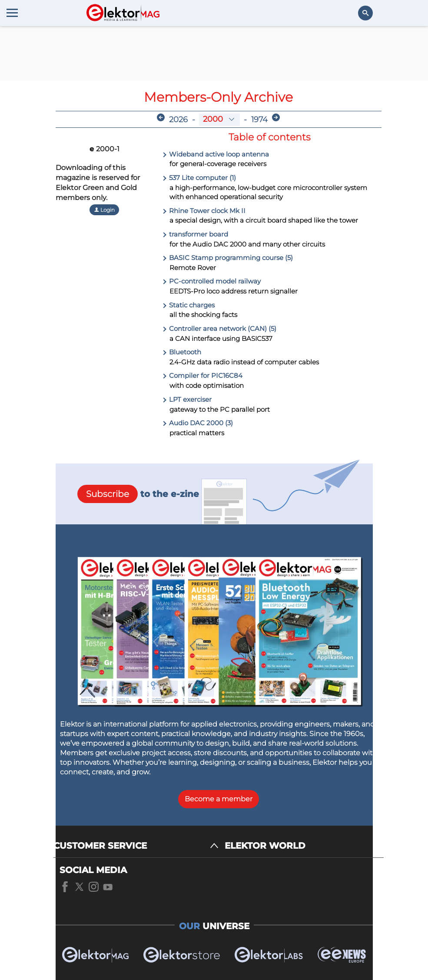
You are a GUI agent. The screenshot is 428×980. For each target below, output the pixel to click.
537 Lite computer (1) (199, 178)
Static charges (188, 305)
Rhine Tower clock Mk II (204, 211)
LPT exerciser (187, 399)
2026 (178, 120)
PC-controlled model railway (211, 281)
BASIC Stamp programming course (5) (227, 258)
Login (104, 210)
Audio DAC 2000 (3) (197, 423)
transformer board (195, 234)
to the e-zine (138, 494)
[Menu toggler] (12, 13)
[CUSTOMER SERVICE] (136, 846)
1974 (259, 120)
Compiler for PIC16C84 (202, 375)
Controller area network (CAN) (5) (219, 328)
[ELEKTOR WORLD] (304, 846)
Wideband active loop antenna (216, 154)
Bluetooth (182, 352)
